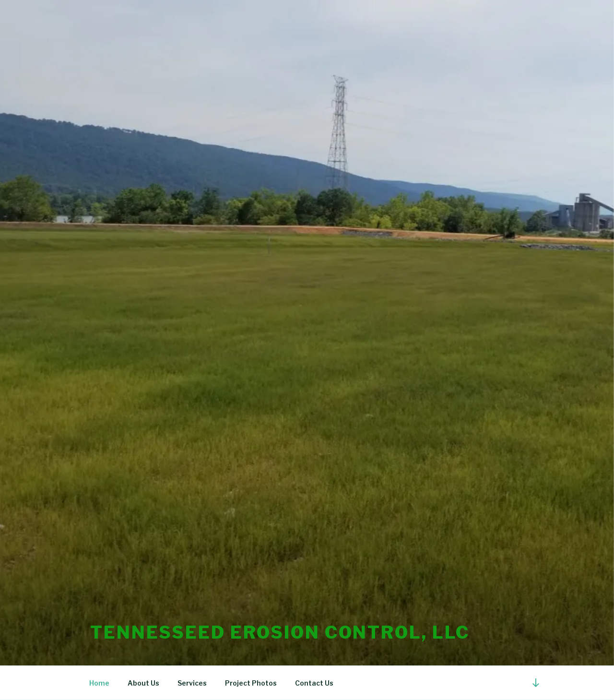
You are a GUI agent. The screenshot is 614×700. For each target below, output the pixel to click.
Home (99, 683)
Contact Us (314, 683)
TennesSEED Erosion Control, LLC (280, 632)
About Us (143, 683)
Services (192, 683)
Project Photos (251, 683)
